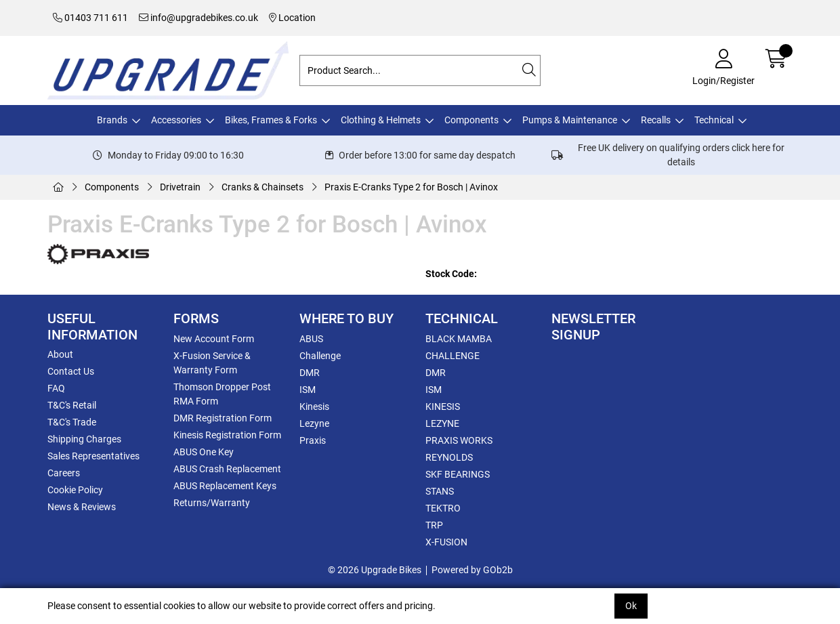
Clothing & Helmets (381, 120)
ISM (308, 390)
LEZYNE (442, 423)
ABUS (311, 339)
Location (292, 18)
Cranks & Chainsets (262, 187)
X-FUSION (446, 542)
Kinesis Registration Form (227, 435)
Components (471, 120)
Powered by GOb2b (472, 570)
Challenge (320, 356)
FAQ (56, 388)
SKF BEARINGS (458, 474)
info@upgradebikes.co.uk (198, 18)
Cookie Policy (75, 490)
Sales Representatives (93, 456)
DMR (310, 373)
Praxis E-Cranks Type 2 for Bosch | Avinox (411, 187)
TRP (434, 525)
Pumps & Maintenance (570, 120)
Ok (631, 606)
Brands (112, 120)
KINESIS (443, 407)
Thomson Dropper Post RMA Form (222, 394)
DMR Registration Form (223, 418)
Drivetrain (180, 187)
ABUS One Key (204, 452)
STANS (440, 491)
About (60, 354)
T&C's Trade (72, 422)
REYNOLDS (449, 457)
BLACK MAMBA (459, 339)
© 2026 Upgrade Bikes (375, 570)
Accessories (176, 120)
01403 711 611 (90, 18)
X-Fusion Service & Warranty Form (212, 363)
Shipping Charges (84, 439)
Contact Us (71, 371)
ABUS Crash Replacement (227, 469)
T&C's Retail (72, 405)
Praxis (313, 440)
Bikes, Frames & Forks (271, 120)
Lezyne (314, 423)
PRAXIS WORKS (459, 440)
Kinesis (314, 407)
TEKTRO (443, 508)
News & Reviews (82, 507)
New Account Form (214, 339)
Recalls (656, 120)
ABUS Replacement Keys (225, 486)
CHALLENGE (453, 356)
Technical (714, 120)
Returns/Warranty (212, 503)
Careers (64, 473)
